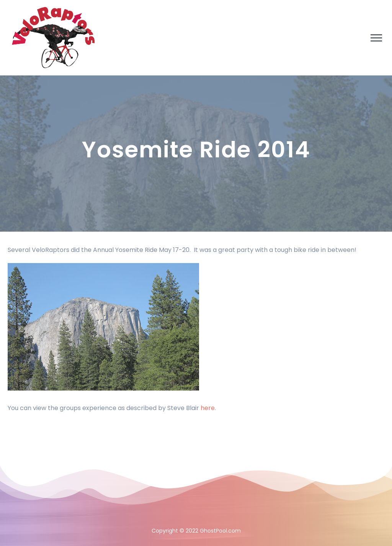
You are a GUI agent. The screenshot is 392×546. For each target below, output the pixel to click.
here (208, 408)
